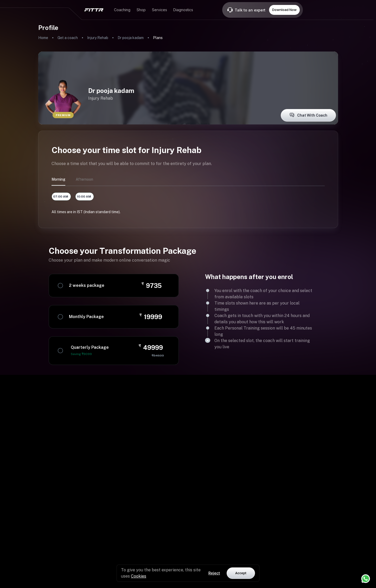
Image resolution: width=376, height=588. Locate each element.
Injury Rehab (98, 38)
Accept (241, 573)
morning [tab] (58, 179)
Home (43, 38)
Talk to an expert (250, 10)
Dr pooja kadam (131, 38)
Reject (214, 573)
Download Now (284, 10)
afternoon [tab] (84, 179)
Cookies (139, 576)
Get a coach (68, 38)
